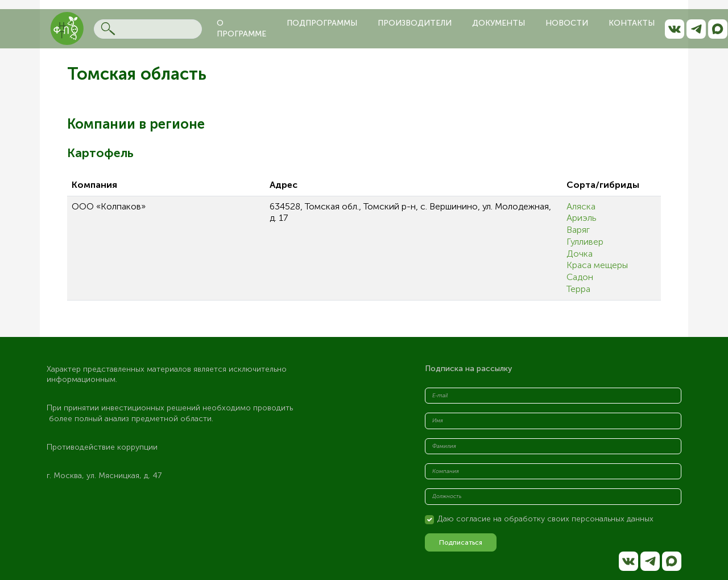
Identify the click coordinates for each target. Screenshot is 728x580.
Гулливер (585, 242)
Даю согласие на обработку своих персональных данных (545, 519)
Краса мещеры (597, 265)
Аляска (581, 206)
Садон (580, 277)
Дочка (580, 254)
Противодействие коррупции (102, 447)
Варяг (578, 230)
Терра (578, 289)
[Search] (148, 29)
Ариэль (582, 218)
